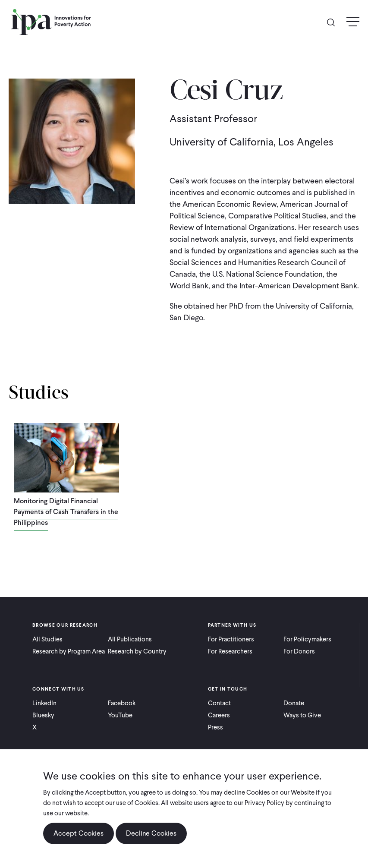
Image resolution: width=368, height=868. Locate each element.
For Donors (299, 651)
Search (334, 22)
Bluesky (43, 715)
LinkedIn (44, 703)
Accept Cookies (79, 833)
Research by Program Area (69, 651)
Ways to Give (302, 715)
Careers (219, 715)
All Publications (130, 639)
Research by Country (137, 651)
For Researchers (230, 651)
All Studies (47, 639)
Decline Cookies (151, 833)
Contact (219, 703)
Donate (294, 703)
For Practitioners (231, 639)
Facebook (122, 703)
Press (215, 727)
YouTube (120, 715)
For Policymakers (307, 639)
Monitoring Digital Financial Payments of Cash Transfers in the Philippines (66, 512)
